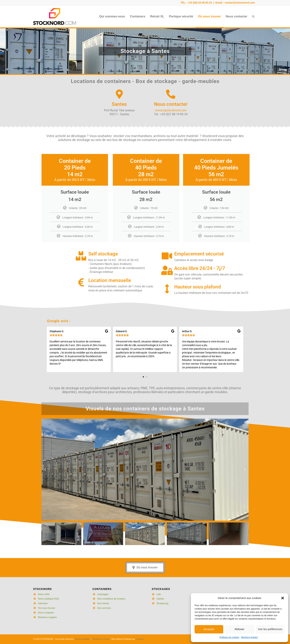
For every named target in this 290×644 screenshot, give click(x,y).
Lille (159, 594)
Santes (160, 599)
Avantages (103, 594)
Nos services (104, 608)
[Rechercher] (253, 16)
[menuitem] (112, 16)
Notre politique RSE (48, 599)
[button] (283, 598)
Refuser (240, 629)
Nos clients (103, 603)
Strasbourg (162, 603)
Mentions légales (249, 637)
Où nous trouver (47, 608)
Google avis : (59, 306)
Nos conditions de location (111, 599)
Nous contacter (46, 613)
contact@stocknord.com (240, 3)
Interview (43, 603)
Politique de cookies (229, 637)
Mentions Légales (47, 617)
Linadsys (140, 639)
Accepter (209, 629)
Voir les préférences (270, 629)
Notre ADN (44, 594)
